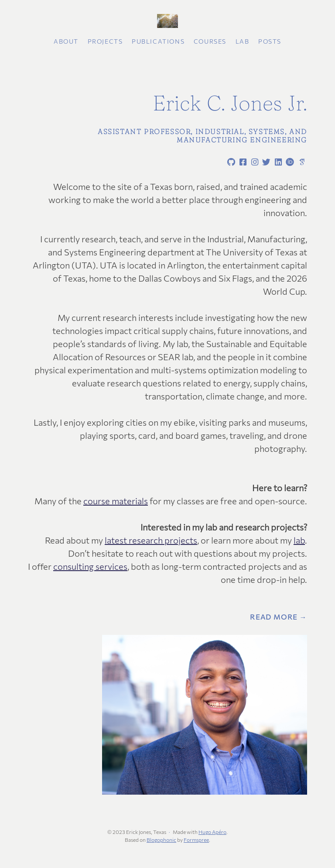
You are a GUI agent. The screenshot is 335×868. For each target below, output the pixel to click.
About (66, 41)
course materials (116, 501)
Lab (243, 41)
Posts (270, 41)
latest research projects (151, 540)
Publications (158, 41)
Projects (105, 41)
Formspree (196, 840)
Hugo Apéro (212, 832)
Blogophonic (161, 840)
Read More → (279, 617)
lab (299, 540)
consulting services (90, 566)
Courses (210, 41)
